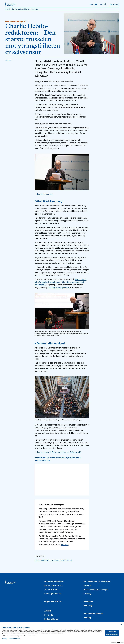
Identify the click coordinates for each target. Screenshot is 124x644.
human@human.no (53, 594)
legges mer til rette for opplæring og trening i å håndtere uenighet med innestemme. (61, 282)
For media (49, 615)
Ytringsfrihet (66, 560)
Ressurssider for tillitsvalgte (96, 590)
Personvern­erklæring (15, 639)
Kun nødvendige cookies (112, 635)
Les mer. (65, 544)
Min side (87, 585)
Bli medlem (88, 602)
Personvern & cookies (93, 614)
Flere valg (4, 639)
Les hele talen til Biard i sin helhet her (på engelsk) (59, 452)
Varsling (87, 618)
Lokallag (87, 594)
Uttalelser (55, 560)
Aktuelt (8, 9)
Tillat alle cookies (112, 631)
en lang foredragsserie (59, 287)
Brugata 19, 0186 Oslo (54, 585)
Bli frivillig (88, 606)
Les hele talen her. (45, 194)
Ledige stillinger (51, 619)
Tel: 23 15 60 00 (51, 590)
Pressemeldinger (42, 560)
